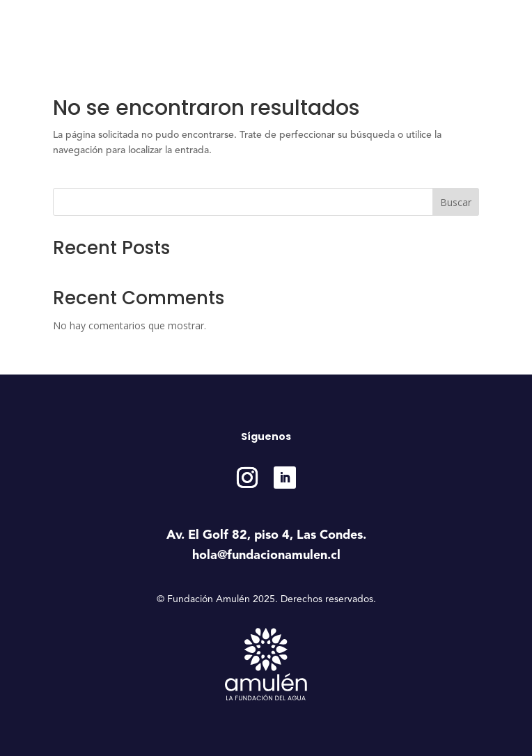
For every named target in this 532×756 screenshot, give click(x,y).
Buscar (456, 202)
